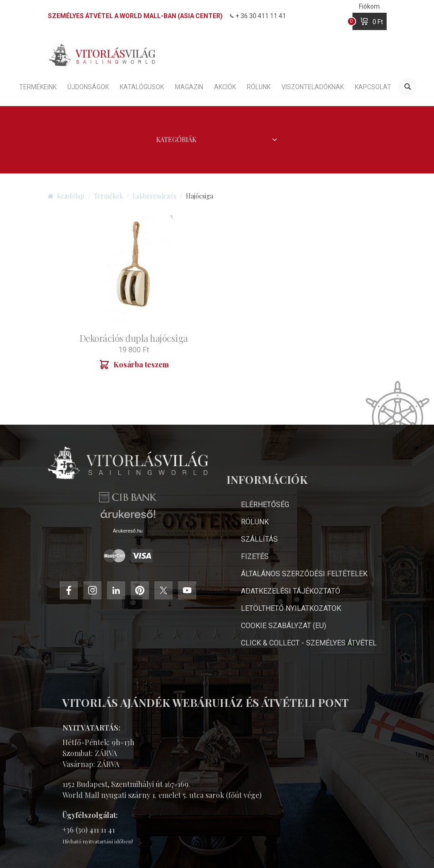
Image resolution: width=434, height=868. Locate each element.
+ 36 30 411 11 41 (258, 16)
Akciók (225, 87)
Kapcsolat (373, 87)
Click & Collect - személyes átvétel (309, 643)
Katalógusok (142, 87)
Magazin (189, 87)
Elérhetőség (265, 505)
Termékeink (38, 87)
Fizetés (255, 556)
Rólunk (259, 87)
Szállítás (259, 539)
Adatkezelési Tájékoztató (291, 591)
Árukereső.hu (128, 531)
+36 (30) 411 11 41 (89, 830)
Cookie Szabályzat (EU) (283, 626)
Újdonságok (88, 87)
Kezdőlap (66, 196)
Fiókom (369, 6)
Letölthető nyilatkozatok (291, 608)
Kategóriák (217, 140)
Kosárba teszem (134, 365)
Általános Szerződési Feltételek (304, 574)
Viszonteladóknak (313, 87)
